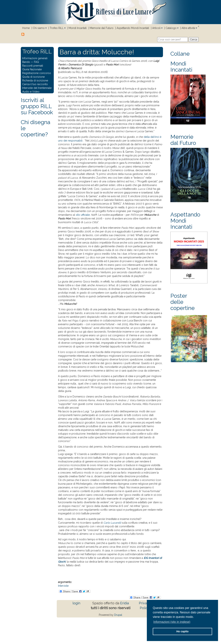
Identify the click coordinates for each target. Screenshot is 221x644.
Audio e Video (31, 92)
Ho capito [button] (182, 631)
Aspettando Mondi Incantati (133, 28)
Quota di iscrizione (33, 77)
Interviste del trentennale (37, 88)
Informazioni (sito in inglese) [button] (172, 622)
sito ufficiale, (83, 215)
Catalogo (171, 28)
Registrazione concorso (37, 73)
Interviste (63, 586)
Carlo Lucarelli (112, 523)
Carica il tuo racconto (35, 84)
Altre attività (188, 28)
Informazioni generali (35, 58)
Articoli (156, 28)
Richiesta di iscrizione (35, 80)
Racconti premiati (33, 66)
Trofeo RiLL (57, 28)
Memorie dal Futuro (102, 28)
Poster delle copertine (183, 302)
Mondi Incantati (78, 28)
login (76, 603)
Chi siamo (39, 28)
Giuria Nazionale (32, 69)
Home (26, 28)
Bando (26, 62)
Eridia (124, 603)
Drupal (118, 615)
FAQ (36, 62)
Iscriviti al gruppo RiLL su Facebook (37, 106)
